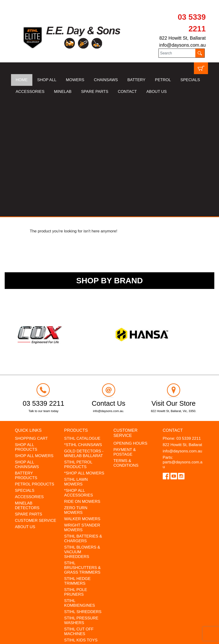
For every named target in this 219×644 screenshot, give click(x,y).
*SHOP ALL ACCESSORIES (79, 374)
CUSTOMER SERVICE (36, 401)
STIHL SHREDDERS (83, 493)
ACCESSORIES (30, 92)
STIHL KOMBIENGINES (80, 484)
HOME (22, 80)
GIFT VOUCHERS (81, 549)
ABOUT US (157, 92)
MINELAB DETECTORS (27, 386)
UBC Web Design (34, 637)
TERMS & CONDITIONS (126, 344)
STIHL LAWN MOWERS (76, 363)
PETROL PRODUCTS (35, 365)
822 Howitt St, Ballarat (182, 38)
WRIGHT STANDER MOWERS (82, 408)
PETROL (163, 80)
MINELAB (63, 92)
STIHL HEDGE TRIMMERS (77, 462)
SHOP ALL (47, 80)
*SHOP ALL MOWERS (84, 354)
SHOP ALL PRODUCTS (26, 328)
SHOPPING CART (31, 319)
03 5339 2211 (189, 319)
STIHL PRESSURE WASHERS (81, 501)
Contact (173, 311)
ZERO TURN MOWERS (76, 391)
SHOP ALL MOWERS (34, 337)
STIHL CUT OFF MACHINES (79, 512)
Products (76, 311)
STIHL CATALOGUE (82, 319)
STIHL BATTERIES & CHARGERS (83, 419)
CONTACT (127, 92)
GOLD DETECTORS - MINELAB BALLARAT (84, 334)
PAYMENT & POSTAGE (125, 333)
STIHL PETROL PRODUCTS (78, 345)
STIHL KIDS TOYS (81, 521)
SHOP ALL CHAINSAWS (27, 345)
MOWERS (75, 80)
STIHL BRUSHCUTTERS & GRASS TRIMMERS (83, 449)
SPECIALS (190, 80)
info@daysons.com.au (182, 45)
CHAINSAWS (106, 80)
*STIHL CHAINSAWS (83, 326)
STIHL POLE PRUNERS (76, 473)
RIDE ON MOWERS (82, 382)
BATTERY (136, 80)
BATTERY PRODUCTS (26, 356)
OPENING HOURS (130, 324)
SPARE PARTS (95, 92)
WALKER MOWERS (82, 400)
